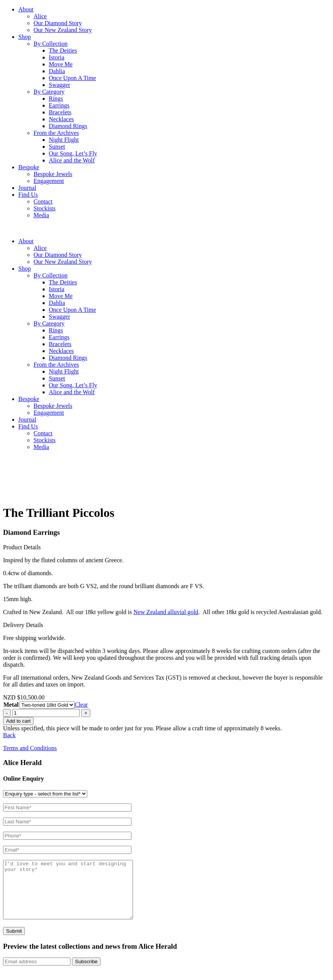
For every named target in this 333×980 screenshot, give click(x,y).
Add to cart (18, 721)
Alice (40, 16)
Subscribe (86, 973)
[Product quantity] (46, 713)
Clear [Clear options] (81, 705)
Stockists (45, 208)
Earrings (59, 105)
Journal (27, 188)
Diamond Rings (68, 126)
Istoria (57, 57)
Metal (11, 705)
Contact (43, 201)
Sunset (57, 147)
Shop (25, 37)
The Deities (63, 51)
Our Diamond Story (58, 23)
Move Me (61, 64)
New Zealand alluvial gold (166, 612)
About (26, 9)
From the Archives (56, 133)
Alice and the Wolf (72, 160)
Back (9, 735)
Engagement (49, 181)
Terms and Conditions (30, 748)
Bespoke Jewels (53, 174)
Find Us (28, 195)
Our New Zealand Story (63, 30)
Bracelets (60, 112)
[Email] (37, 973)
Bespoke (29, 167)
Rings (56, 99)
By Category (49, 92)
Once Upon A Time (72, 78)
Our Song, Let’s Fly (73, 153)
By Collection (50, 44)
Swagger (59, 85)
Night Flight (64, 140)
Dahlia (57, 71)
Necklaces (61, 119)
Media (41, 215)
